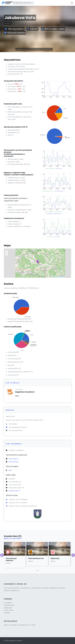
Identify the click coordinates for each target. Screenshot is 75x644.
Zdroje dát (8, 608)
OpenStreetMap (61, 277)
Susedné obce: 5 (14, 491)
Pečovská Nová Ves (36, 558)
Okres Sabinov (14, 459)
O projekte (8, 603)
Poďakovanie (9, 605)
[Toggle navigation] (72, 3)
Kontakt (7, 613)
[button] (38, 261)
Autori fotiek (9, 610)
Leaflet (53, 277)
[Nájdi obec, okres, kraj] (23, 3)
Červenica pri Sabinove (11, 559)
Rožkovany (55, 558)
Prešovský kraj (14, 462)
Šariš (10, 470)
